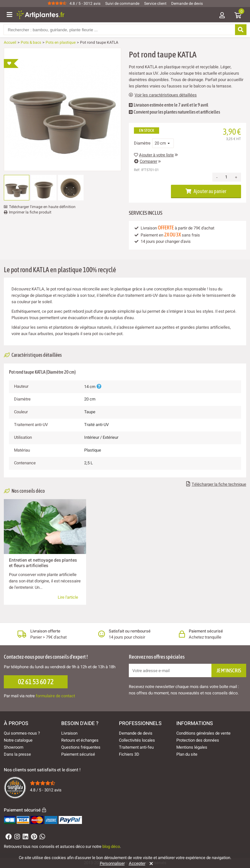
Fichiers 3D (129, 754)
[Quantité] (226, 177)
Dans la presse (17, 754)
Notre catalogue (18, 740)
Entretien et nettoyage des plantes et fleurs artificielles (43, 563)
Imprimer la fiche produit (30, 212)
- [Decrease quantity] (217, 177)
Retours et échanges (80, 740)
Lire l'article (68, 597)
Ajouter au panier (206, 191)
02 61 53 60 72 (36, 682)
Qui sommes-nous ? (22, 733)
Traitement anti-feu (136, 747)
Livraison (69, 733)
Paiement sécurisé (78, 754)
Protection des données (198, 740)
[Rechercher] (240, 30)
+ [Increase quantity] (236, 177)
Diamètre (142, 143)
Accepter (137, 864)
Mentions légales (192, 747)
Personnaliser (112, 864)
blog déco (111, 846)
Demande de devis (187, 4)
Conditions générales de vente (203, 733)
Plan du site (187, 754)
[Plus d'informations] (99, 387)
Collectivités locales (137, 740)
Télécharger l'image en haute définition (42, 207)
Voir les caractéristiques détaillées (163, 95)
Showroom (14, 747)
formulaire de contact (55, 696)
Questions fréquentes (81, 747)
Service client (155, 4)
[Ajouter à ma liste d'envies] (11, 64)
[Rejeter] (150, 864)
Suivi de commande (122, 4)
